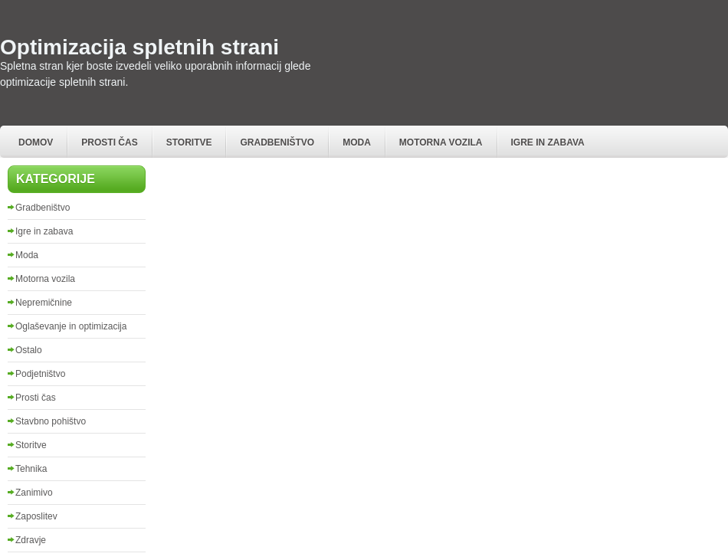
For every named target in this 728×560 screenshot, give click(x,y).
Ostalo (29, 350)
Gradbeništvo (277, 142)
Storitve (189, 142)
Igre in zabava (548, 142)
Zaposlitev (36, 516)
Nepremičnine (44, 303)
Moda (357, 142)
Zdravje (31, 540)
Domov (36, 142)
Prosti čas (109, 142)
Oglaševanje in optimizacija (71, 326)
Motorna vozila (441, 142)
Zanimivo (34, 493)
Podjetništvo (40, 374)
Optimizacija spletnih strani (139, 47)
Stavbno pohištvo (51, 421)
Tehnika (31, 469)
